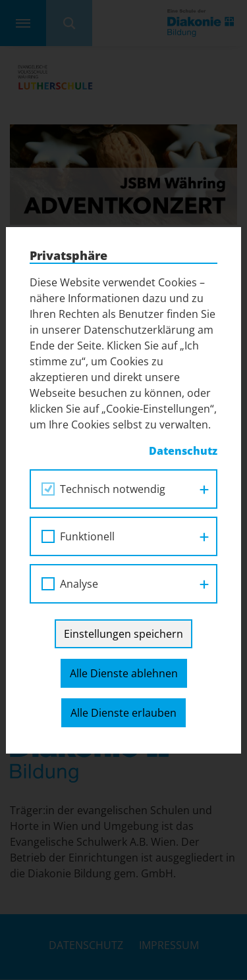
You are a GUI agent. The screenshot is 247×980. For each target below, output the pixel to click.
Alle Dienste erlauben (123, 713)
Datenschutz (183, 451)
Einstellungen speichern (123, 634)
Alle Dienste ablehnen (124, 673)
